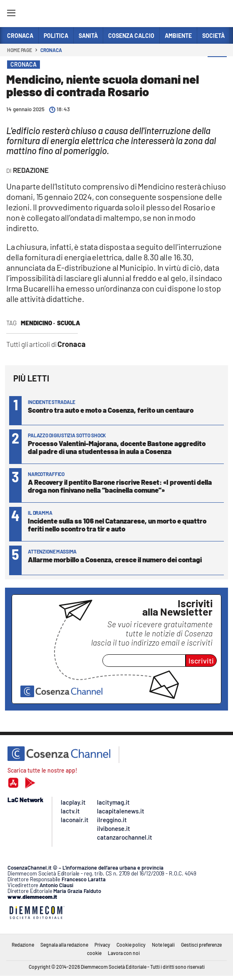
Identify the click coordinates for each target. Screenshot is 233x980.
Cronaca (51, 50)
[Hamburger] (11, 14)
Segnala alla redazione (64, 945)
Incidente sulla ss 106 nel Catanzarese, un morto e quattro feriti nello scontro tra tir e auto (117, 525)
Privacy (102, 945)
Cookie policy (131, 945)
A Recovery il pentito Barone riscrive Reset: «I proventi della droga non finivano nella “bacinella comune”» (120, 486)
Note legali (163, 945)
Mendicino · (38, 323)
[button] (217, 66)
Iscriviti (201, 661)
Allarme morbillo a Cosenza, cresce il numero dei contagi (115, 559)
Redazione (23, 945)
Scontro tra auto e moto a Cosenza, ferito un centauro (111, 410)
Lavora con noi (124, 953)
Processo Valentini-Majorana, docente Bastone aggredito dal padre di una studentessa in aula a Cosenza (117, 447)
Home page (20, 50)
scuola (69, 323)
